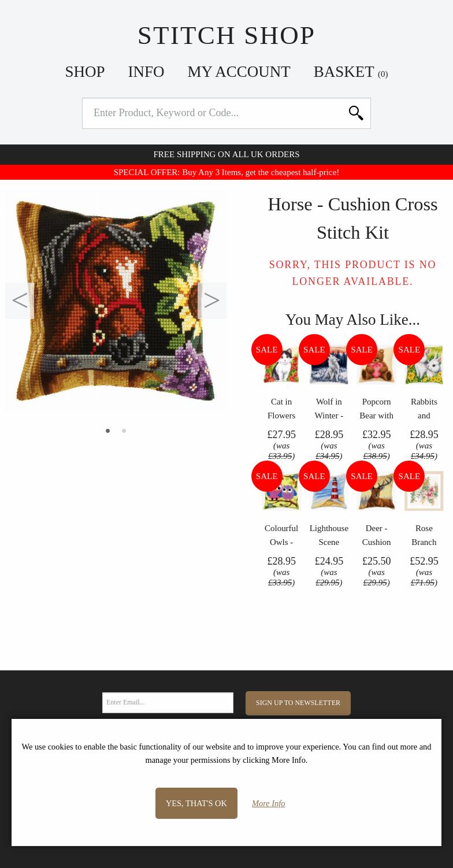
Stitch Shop (227, 35)
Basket (351, 72)
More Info (268, 803)
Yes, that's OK (196, 803)
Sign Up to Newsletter (298, 703)
